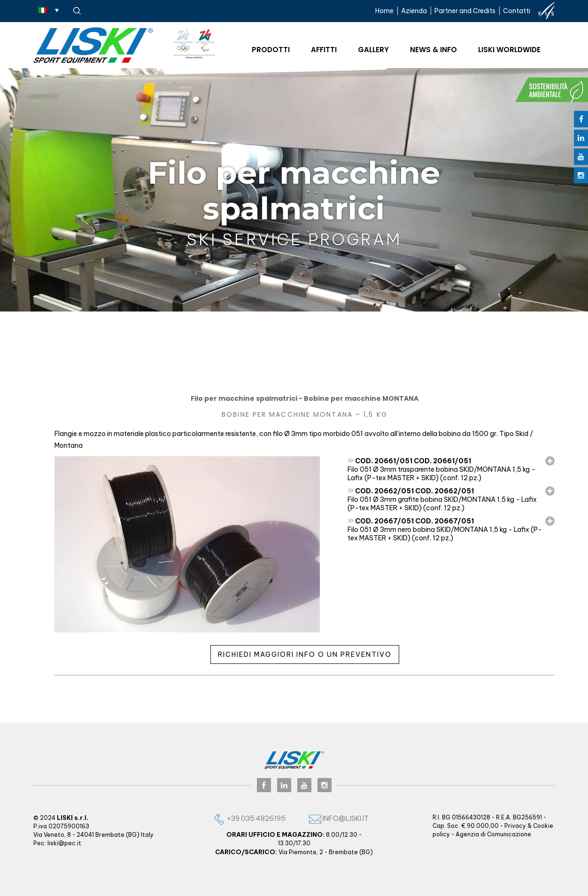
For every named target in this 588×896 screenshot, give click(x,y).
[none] (49, 10)
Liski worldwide (509, 50)
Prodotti (271, 50)
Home (384, 11)
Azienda (414, 11)
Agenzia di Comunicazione (493, 834)
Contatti (517, 11)
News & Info (433, 50)
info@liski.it (339, 818)
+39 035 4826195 (249, 818)
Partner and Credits (465, 11)
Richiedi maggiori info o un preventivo (305, 654)
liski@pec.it (64, 843)
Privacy (515, 826)
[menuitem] (49, 10)
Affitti (324, 50)
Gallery (373, 50)
